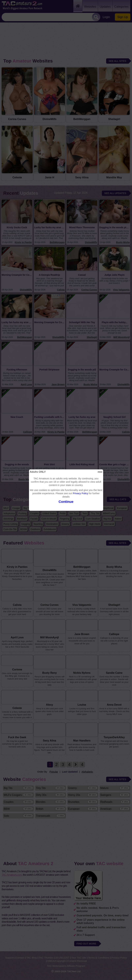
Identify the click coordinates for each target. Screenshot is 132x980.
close (100, 472)
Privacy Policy (81, 493)
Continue (66, 502)
